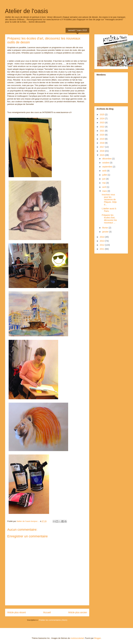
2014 (102, 237)
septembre (107, 167)
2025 (102, 115)
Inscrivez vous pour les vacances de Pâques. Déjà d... (109, 200)
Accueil (47, 612)
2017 (102, 147)
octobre (106, 163)
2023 (102, 123)
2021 (102, 131)
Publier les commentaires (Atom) (53, 620)
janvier (106, 232)
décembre (107, 159)
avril (104, 187)
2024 (102, 119)
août (105, 171)
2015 (102, 155)
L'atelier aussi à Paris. (109, 210)
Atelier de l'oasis (26, 11)
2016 (102, 151)
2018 (102, 143)
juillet (105, 175)
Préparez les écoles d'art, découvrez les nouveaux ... (109, 219)
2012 (102, 245)
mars (105, 191)
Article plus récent (17, 612)
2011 (102, 249)
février (105, 228)
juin (104, 179)
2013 (102, 241)
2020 (102, 135)
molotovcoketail (77, 638)
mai (104, 183)
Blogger (97, 638)
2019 (102, 139)
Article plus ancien (78, 612)
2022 (102, 127)
